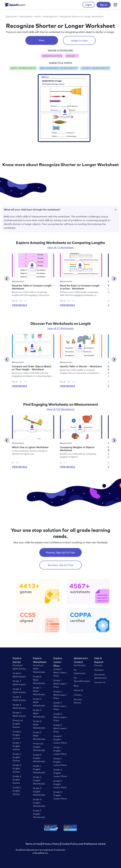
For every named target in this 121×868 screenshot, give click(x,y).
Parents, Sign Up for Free (60, 552)
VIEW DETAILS (19, 305)
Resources (12, 16)
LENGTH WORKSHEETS (95, 68)
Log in (89, 5)
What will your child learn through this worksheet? (60, 210)
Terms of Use (34, 844)
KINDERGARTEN (52, 56)
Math (38, 16)
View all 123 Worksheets (60, 409)
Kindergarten (50, 16)
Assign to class (79, 40)
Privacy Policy (51, 844)
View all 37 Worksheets (60, 328)
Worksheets (26, 16)
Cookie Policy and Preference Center (84, 844)
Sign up (104, 5)
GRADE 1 (72, 56)
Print (42, 40)
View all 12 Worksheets (60, 247)
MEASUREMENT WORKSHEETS (59, 68)
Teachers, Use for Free (60, 565)
